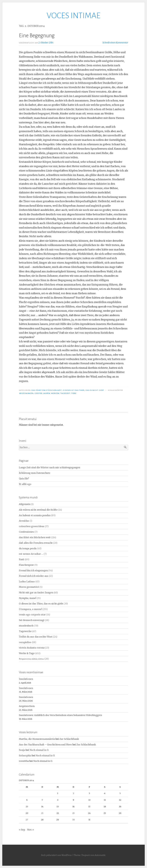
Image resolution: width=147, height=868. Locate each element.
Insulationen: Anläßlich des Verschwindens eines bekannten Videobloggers (61, 715)
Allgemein (25, 504)
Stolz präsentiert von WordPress (56, 855)
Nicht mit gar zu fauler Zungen (36, 593)
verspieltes (25, 642)
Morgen (55, 393)
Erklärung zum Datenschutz (35, 473)
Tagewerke (25, 631)
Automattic (100, 855)
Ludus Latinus (27, 582)
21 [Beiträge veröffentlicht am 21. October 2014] (42, 813)
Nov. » (31, 830)
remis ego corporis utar (32, 615)
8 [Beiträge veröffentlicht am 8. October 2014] (58, 800)
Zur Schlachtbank (69, 739)
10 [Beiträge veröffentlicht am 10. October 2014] (89, 800)
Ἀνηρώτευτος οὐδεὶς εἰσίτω (31, 659)
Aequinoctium (27, 706)
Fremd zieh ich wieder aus (34, 576)
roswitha (24, 761)
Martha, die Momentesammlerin (37, 739)
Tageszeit (65, 393)
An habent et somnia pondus (35, 515)
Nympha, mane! (28, 598)
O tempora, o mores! (30, 609)
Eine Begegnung (37, 36)
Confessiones (26, 532)
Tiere (74, 393)
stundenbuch (26, 626)
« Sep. (22, 830)
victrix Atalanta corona (32, 648)
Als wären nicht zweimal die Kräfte (38, 510)
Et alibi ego (25, 484)
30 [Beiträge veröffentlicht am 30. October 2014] (73, 820)
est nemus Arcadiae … (31, 554)
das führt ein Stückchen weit (47, 390)
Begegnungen (26, 393)
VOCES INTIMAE (73, 16)
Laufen (47, 393)
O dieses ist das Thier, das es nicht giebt (83, 390)
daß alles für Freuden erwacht (36, 543)
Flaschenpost (26, 565)
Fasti (22, 559)
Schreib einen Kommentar (115, 43)
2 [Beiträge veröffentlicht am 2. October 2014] (73, 793)
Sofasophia (25, 756)
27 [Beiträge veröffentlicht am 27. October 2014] (27, 820)
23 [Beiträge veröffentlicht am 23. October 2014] (73, 813)
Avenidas (24, 521)
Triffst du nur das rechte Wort (36, 637)
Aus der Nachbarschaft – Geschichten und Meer (45, 745)
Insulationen (26, 679)
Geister (38, 393)
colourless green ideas (32, 526)
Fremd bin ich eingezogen (33, 571)
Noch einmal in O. (39, 750)
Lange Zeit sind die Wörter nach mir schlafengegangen (50, 468)
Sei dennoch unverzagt (32, 620)
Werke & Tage (27, 653)
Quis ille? (24, 479)
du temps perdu (28, 548)
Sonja (22, 750)
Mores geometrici (29, 587)
